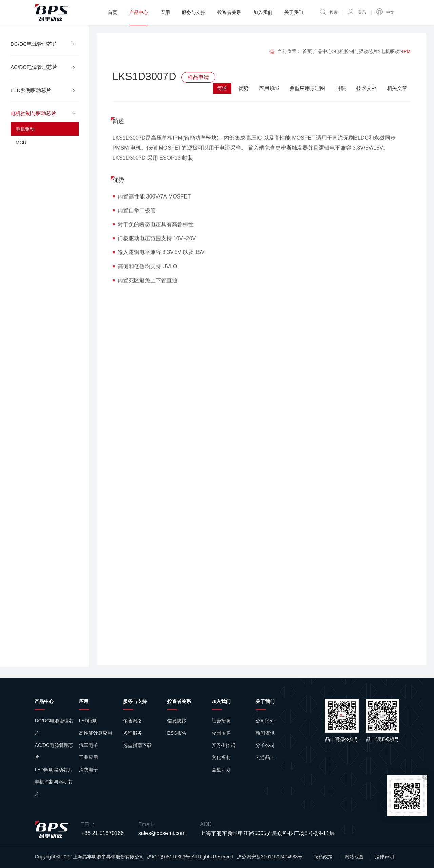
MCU (21, 143)
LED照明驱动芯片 (53, 770)
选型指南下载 (137, 745)
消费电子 (88, 770)
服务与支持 (194, 12)
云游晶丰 (265, 757)
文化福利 (221, 757)
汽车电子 (88, 745)
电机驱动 (25, 129)
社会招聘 (221, 721)
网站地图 (354, 857)
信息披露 (177, 721)
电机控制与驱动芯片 (356, 51)
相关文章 (397, 88)
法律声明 (384, 857)
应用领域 (269, 88)
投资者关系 (229, 12)
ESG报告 (177, 733)
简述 (222, 88)
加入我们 (263, 12)
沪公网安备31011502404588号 (270, 857)
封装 (341, 88)
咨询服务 (133, 733)
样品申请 (198, 77)
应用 (165, 12)
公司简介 (265, 721)
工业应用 (88, 757)
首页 (113, 12)
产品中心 (139, 12)
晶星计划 (221, 770)
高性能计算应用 (96, 733)
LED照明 (88, 721)
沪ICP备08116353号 (169, 857)
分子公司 (265, 745)
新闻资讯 (265, 733)
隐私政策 (323, 857)
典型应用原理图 (307, 88)
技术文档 (367, 88)
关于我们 (294, 12)
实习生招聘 (223, 745)
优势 (243, 88)
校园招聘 (221, 733)
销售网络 (133, 721)
